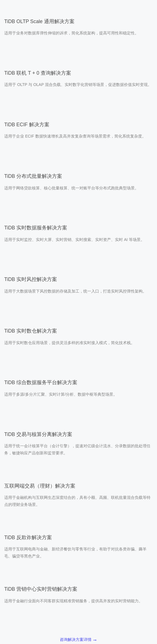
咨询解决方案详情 (78, 640)
